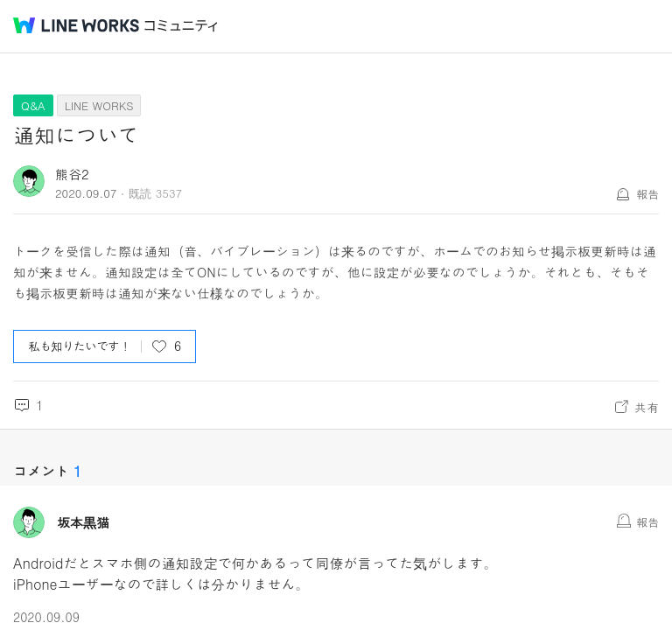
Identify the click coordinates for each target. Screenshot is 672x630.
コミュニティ (181, 26)
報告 (647, 194)
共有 (647, 407)
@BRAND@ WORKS (76, 25)
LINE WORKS (99, 105)
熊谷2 (72, 174)
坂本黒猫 (83, 522)
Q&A (33, 105)
